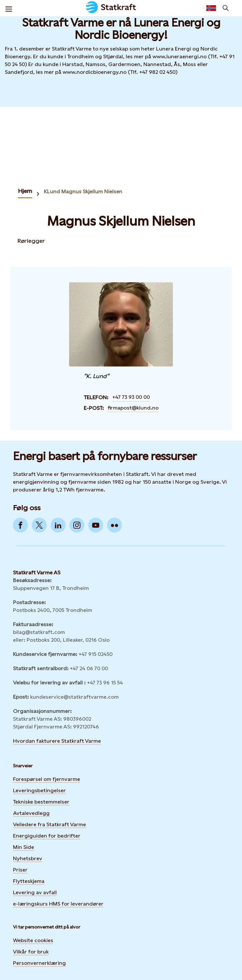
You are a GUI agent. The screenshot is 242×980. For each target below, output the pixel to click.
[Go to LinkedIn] (58, 525)
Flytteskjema (29, 881)
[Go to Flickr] (115, 525)
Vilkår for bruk (31, 952)
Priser (20, 870)
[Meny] (9, 8)
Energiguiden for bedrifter (47, 836)
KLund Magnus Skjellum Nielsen (83, 191)
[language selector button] (211, 8)
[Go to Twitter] (39, 525)
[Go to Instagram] (77, 525)
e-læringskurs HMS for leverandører (58, 904)
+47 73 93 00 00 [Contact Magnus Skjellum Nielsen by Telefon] (131, 397)
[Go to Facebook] (20, 525)
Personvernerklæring (39, 963)
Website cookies (33, 940)
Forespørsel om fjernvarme (47, 779)
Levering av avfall (35, 892)
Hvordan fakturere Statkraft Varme (57, 741)
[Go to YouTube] (96, 525)
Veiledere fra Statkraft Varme (49, 824)
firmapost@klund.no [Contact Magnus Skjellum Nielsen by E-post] (133, 408)
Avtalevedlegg (31, 813)
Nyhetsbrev (28, 858)
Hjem (25, 191)
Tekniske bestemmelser (41, 802)
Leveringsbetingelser (39, 790)
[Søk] (226, 8)
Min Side (24, 847)
